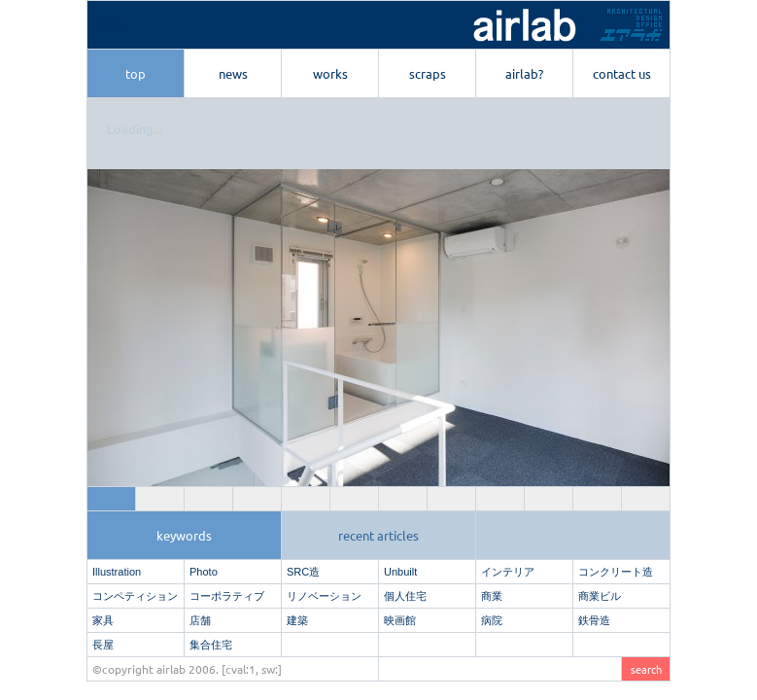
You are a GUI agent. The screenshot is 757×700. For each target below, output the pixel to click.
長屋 (103, 645)
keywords (184, 535)
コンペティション (135, 596)
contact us (622, 73)
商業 (492, 596)
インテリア (508, 572)
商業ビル (600, 596)
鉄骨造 (594, 620)
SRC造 (303, 572)
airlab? (524, 73)
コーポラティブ (227, 596)
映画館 (400, 620)
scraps (428, 73)
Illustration (117, 572)
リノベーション (324, 596)
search (646, 669)
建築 (297, 620)
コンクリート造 (616, 572)
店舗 (200, 620)
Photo (204, 572)
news (233, 73)
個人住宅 (405, 596)
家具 (103, 620)
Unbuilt (400, 572)
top (136, 73)
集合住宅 (211, 645)
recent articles (378, 535)
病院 (492, 620)
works (330, 73)
